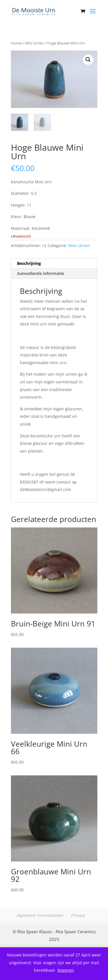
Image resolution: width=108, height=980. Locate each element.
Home (16, 43)
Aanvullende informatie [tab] (40, 273)
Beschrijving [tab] (29, 263)
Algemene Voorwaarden (40, 915)
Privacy (78, 915)
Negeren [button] (66, 970)
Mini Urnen (34, 43)
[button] (88, 60)
